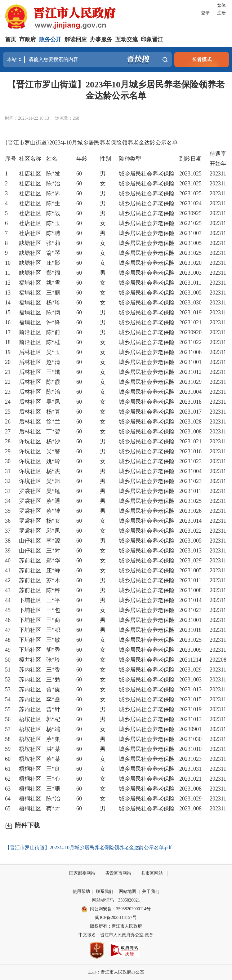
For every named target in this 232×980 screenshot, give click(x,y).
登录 (205, 13)
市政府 (28, 39)
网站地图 (127, 891)
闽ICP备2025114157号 (116, 918)
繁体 (221, 5)
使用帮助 (81, 891)
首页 (11, 39)
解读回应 (76, 39)
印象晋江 (152, 39)
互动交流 (127, 39)
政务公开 (50, 39)
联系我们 (105, 891)
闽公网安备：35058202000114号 (116, 909)
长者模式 (202, 59)
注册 (221, 13)
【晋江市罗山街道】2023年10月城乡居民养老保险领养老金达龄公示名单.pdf (88, 847)
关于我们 (151, 891)
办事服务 (101, 39)
